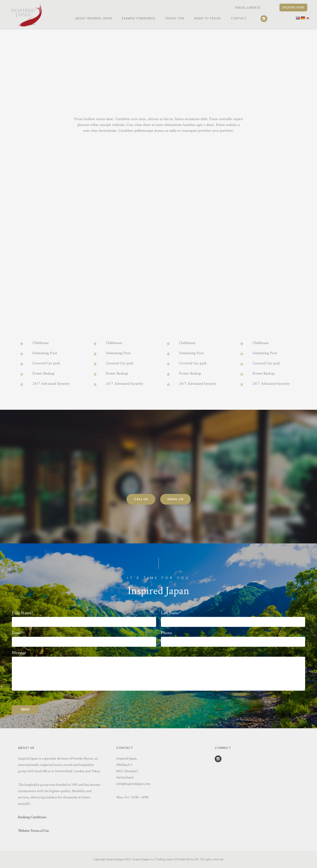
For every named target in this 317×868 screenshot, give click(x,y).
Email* (18, 633)
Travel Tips (175, 18)
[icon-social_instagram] (265, 19)
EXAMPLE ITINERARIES (139, 18)
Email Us (175, 499)
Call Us (141, 499)
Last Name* (171, 613)
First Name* (23, 613)
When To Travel (208, 18)
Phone (166, 633)
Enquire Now (293, 7)
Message (19, 653)
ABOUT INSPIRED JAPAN (94, 18)
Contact (239, 18)
